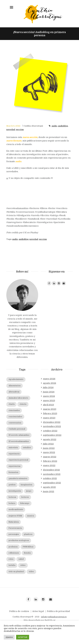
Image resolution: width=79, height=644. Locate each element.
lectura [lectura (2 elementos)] (12, 517)
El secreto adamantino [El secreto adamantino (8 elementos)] (19, 449)
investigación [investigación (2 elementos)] (15, 505)
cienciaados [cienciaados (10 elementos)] (14, 424)
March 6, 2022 (13, 126)
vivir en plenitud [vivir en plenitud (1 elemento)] (16, 585)
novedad (11, 130)
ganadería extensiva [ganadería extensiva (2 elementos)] (18, 492)
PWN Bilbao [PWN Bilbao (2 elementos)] (28, 560)
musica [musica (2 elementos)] (31, 529)
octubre (50, 444)
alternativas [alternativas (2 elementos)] (14, 405)
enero (49, 392)
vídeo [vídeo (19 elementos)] (31, 585)
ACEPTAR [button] (23, 637)
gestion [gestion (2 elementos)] (12, 498)
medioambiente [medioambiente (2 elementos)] (16, 523)
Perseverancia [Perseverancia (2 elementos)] (15, 542)
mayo (49, 410)
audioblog (63, 126)
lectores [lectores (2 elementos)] (25, 511)
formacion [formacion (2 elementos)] (13, 486)
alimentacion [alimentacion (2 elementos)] (15, 399)
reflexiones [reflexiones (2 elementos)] (14, 567)
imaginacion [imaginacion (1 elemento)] (26, 498)
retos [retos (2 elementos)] (11, 573)
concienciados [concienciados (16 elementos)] (15, 430)
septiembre (52, 449)
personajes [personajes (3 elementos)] (14, 548)
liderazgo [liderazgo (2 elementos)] (25, 517)
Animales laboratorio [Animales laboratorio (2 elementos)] (18, 412)
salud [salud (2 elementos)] (21, 573)
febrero (50, 427)
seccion (20, 130)
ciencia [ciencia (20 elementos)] (23, 418)
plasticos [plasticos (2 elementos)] (28, 548)
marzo (50, 423)
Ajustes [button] (9, 637)
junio (49, 405)
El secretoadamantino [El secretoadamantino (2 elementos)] (19, 455)
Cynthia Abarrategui (33, 126)
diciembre (52, 436)
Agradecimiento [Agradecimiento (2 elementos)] (16, 393)
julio (48, 401)
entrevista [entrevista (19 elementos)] (13, 461)
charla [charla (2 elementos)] (12, 418)
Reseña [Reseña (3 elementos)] (27, 567)
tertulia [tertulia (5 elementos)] (12, 579)
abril (48, 418)
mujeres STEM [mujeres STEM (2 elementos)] (15, 529)
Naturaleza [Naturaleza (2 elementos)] (14, 536)
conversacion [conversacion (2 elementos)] (15, 436)
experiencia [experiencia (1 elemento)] (14, 467)
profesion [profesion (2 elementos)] (13, 560)
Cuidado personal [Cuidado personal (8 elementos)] (17, 443)
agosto (50, 397)
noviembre (52, 440)
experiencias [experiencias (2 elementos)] (15, 480)
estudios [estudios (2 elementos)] (27, 461)
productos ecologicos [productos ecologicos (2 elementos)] (19, 554)
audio (54, 126)
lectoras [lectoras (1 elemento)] (12, 511)
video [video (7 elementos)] (23, 579)
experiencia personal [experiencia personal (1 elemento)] (18, 473)
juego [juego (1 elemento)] (29, 505)
